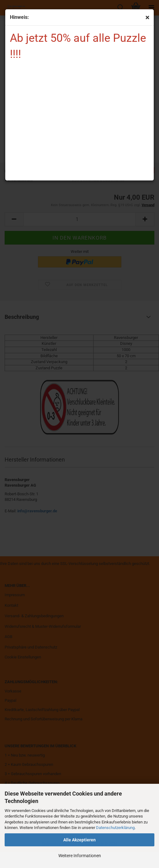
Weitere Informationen (80, 856)
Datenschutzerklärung (115, 828)
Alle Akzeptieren (79, 840)
